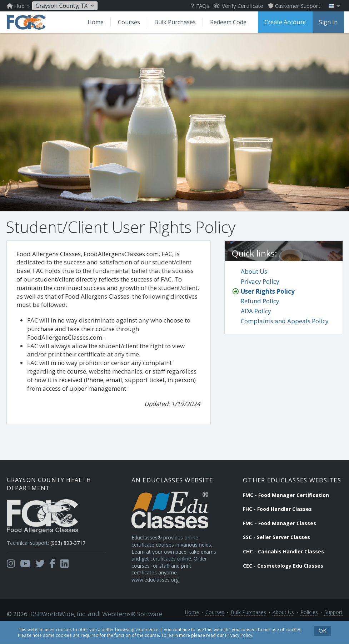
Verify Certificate (238, 6)
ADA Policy (256, 317)
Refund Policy (260, 307)
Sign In (327, 22)
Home (94, 22)
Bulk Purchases (173, 22)
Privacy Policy (239, 635)
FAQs (200, 6)
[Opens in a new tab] (11, 572)
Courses (127, 22)
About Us (254, 278)
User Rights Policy (268, 297)
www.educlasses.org (159, 595)
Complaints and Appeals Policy (285, 327)
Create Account (284, 22)
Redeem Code (226, 22)
